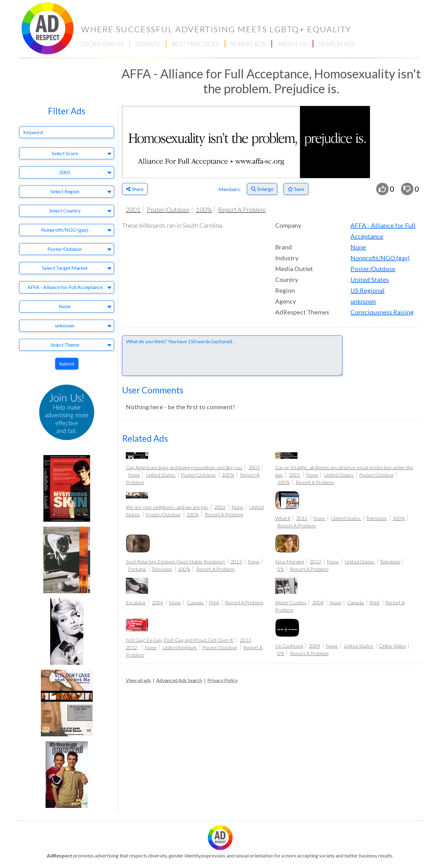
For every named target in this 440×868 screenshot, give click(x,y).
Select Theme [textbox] (65, 345)
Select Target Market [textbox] (65, 268)
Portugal (137, 569)
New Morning (290, 561)
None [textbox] (65, 306)
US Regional (367, 290)
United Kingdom (180, 647)
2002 (220, 507)
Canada (195, 602)
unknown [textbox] (65, 325)
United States (370, 279)
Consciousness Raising (382, 312)
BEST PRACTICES (196, 44)
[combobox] (67, 153)
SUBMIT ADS (248, 44)
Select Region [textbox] (65, 191)
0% (281, 569)
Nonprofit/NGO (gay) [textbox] (65, 230)
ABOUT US (292, 44)
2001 (133, 209)
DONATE (148, 44)
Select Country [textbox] (65, 210)
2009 (315, 646)
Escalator (136, 602)
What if (283, 518)
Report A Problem (242, 209)
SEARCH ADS (337, 44)
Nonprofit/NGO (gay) (380, 258)
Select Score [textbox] (65, 153)
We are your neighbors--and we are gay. (167, 507)
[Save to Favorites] (296, 189)
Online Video (392, 646)
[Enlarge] (262, 189)
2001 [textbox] (65, 172)
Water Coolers (291, 602)
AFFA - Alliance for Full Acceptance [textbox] (65, 287)
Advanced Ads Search (179, 680)
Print (214, 602)
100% (204, 209)
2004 (157, 602)
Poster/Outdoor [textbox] (65, 249)
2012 (302, 518)
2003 (254, 467)
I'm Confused (289, 646)
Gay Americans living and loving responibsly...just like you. (184, 467)
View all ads (138, 680)
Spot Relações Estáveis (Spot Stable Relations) (176, 561)
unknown (363, 301)
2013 (236, 561)
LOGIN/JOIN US (102, 44)
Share (135, 189)
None (358, 247)
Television (376, 518)
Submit (67, 364)
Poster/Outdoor (168, 209)
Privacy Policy (222, 680)
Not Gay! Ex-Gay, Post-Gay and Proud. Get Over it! (180, 640)
